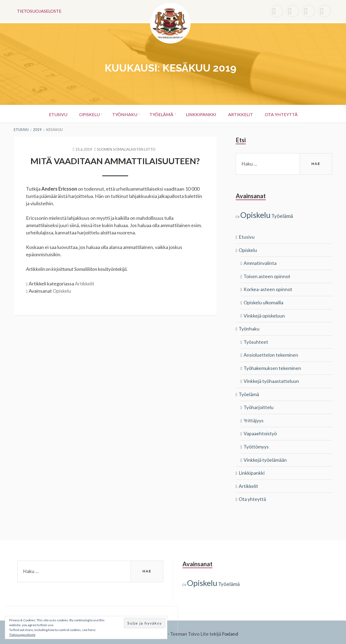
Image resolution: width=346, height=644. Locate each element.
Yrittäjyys (254, 418)
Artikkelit (244, 114)
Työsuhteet (256, 340)
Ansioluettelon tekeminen (271, 353)
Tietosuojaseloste (39, 11)
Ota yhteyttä (287, 114)
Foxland (230, 630)
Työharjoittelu (259, 405)
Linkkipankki (203, 114)
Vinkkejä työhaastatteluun (271, 379)
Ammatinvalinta (260, 262)
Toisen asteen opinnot (267, 275)
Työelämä (161, 114)
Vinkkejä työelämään (265, 457)
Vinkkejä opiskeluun (264, 314)
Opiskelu (85, 114)
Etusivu (52, 114)
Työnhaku (123, 114)
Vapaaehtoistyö (260, 431)
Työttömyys (256, 444)
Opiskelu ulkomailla (263, 301)
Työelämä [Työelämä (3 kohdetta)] (282, 216)
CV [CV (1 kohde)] (238, 216)
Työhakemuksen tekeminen (272, 366)
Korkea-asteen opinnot (268, 288)
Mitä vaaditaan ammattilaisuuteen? (115, 161)
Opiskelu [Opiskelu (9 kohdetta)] (255, 215)
